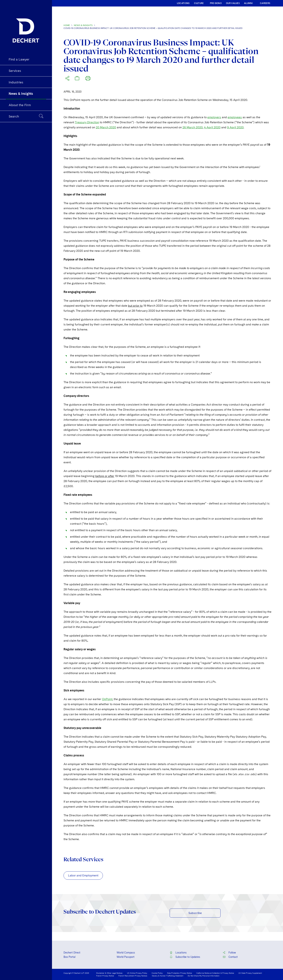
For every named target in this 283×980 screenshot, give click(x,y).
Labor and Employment (83, 875)
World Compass (126, 953)
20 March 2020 (106, 127)
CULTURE (199, 3)
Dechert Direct (72, 953)
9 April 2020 (235, 127)
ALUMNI (248, 3)
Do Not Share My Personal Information (204, 976)
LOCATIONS (183, 3)
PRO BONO (216, 3)
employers (214, 117)
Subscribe (195, 913)
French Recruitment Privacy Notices (133, 976)
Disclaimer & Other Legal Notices (109, 973)
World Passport (126, 957)
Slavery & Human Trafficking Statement (167, 976)
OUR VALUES (233, 3)
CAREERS (265, 3)
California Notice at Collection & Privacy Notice (215, 973)
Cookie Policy (157, 973)
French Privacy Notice (105, 976)
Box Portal (69, 957)
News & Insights (83, 25)
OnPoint (107, 699)
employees (235, 117)
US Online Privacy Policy (137, 973)
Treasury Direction (87, 122)
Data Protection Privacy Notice (179, 973)
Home (67, 25)
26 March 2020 (193, 127)
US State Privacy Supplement (250, 973)
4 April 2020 (212, 127)
